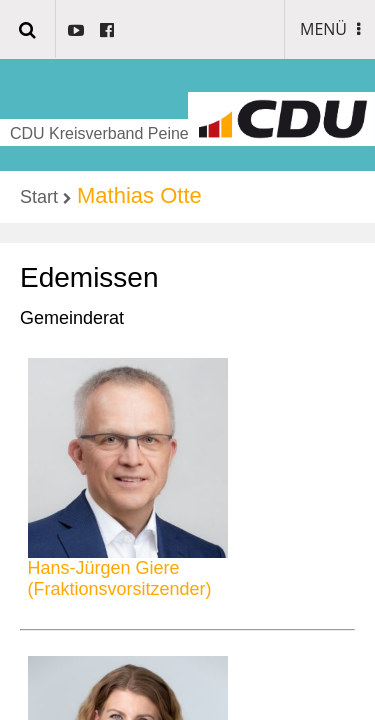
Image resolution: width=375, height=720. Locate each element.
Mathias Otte (139, 195)
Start (39, 197)
